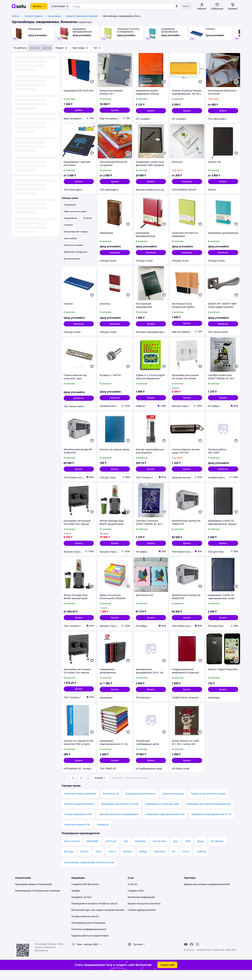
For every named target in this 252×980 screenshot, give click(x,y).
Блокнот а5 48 (111, 803)
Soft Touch (111, 850)
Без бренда (217, 850)
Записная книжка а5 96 (77, 833)
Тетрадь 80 (102, 833)
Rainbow (128, 860)
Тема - (84, 953)
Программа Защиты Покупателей (33, 893)
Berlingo (69, 860)
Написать (187, 181)
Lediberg (201, 860)
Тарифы (76, 900)
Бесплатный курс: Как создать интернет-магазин (98, 919)
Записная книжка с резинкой (80, 803)
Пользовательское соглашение (88, 932)
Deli (126, 850)
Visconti (84, 860)
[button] (79, 110)
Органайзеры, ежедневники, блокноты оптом (89, 871)
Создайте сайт (79, 893)
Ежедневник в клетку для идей (162, 813)
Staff (188, 850)
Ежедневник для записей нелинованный (208, 813)
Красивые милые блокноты (140, 803)
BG (174, 860)
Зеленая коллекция (173, 803)
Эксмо (201, 850)
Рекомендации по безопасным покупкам (37, 900)
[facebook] (192, 953)
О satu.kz (132, 893)
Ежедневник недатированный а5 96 (165, 823)
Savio (98, 860)
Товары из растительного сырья (208, 803)
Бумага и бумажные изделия (82, 16)
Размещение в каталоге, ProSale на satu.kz (94, 912)
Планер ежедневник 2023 (78, 823)
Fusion (186, 860)
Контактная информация (141, 906)
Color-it (112, 860)
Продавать (77, 906)
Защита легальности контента (144, 912)
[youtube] (186, 953)
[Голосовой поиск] (177, 6)
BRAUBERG (93, 850)
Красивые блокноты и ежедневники (119, 823)
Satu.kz (16, 16)
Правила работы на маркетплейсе (90, 945)
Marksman (160, 860)
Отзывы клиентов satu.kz (85, 925)
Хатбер (143, 860)
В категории (60, 6)
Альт (176, 850)
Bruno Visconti (72, 850)
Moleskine (140, 850)
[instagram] (197, 953)
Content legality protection (142, 919)
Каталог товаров (34, 16)
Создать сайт (167, 974)
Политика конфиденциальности (89, 938)
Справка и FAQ (136, 900)
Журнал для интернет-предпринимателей (207, 893)
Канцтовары (54, 16)
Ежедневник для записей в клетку (120, 813)
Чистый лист (160, 850)
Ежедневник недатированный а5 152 (212, 823)
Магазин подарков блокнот (79, 813)
